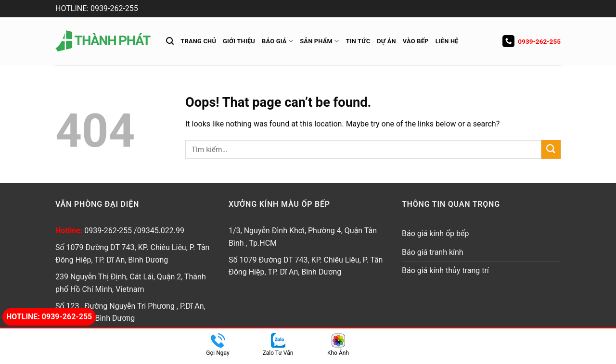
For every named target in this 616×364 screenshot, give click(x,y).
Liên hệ (447, 41)
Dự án (386, 41)
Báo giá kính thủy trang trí (445, 270)
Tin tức (358, 41)
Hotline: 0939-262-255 (49, 317)
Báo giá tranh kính (433, 252)
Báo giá (277, 41)
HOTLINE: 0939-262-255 (97, 8)
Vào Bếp (416, 41)
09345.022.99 (161, 231)
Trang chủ (198, 41)
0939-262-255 (532, 41)
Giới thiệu (239, 41)
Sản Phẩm (319, 41)
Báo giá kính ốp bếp (436, 233)
